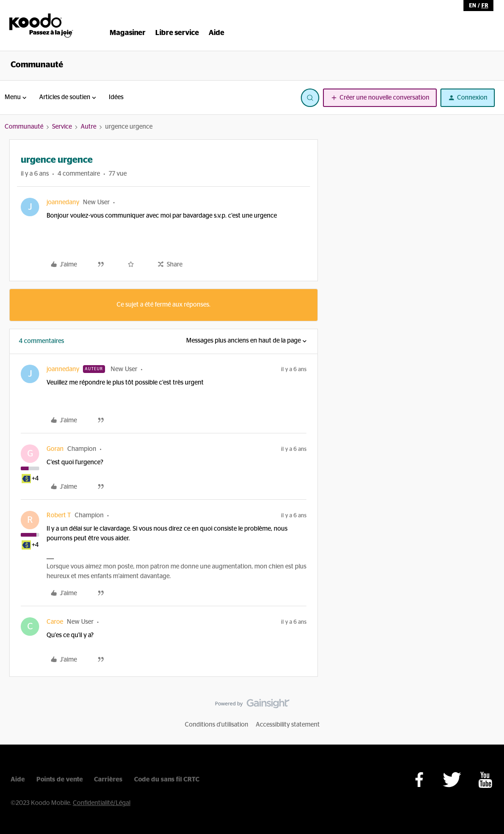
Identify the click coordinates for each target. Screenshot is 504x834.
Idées (116, 97)
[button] (380, 98)
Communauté (37, 65)
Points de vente (60, 780)
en (472, 6)
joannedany (63, 202)
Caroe (55, 622)
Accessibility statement (288, 725)
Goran (55, 449)
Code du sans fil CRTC (167, 780)
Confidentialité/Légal (102, 803)
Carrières (108, 780)
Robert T (59, 515)
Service (62, 127)
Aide (18, 780)
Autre (88, 127)
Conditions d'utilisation (217, 725)
